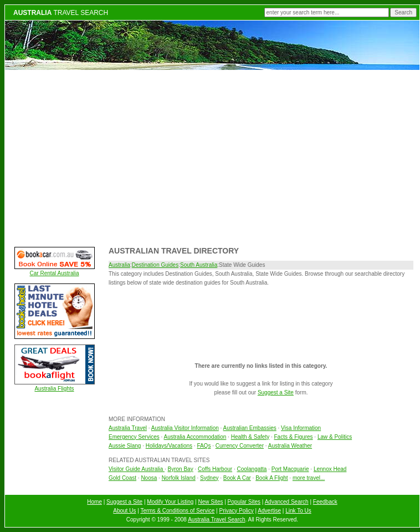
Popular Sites (244, 502)
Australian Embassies (250, 428)
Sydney (209, 478)
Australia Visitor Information (185, 428)
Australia (119, 265)
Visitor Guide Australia (137, 469)
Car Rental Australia (55, 273)
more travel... (309, 478)
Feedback (325, 502)
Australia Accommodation (195, 437)
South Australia (199, 265)
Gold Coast (122, 478)
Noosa (149, 478)
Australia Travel (128, 428)
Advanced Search (287, 502)
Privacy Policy (237, 511)
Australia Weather (290, 446)
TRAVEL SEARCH (61, 13)
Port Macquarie (290, 469)
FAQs (204, 446)
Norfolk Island (179, 478)
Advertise (269, 511)
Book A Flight (272, 478)
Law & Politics (335, 437)
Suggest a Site (276, 392)
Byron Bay (181, 469)
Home (94, 502)
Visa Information (301, 428)
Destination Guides (155, 265)
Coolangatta (252, 469)
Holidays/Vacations (169, 446)
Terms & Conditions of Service (177, 511)
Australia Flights (54, 389)
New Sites (210, 502)
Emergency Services (134, 437)
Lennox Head (330, 469)
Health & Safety (250, 437)
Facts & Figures (294, 437)
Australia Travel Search (216, 520)
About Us (124, 511)
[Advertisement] (212, 157)
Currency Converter (240, 446)
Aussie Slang (125, 446)
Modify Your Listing (170, 502)
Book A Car (237, 478)
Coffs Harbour (215, 469)
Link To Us (298, 511)
